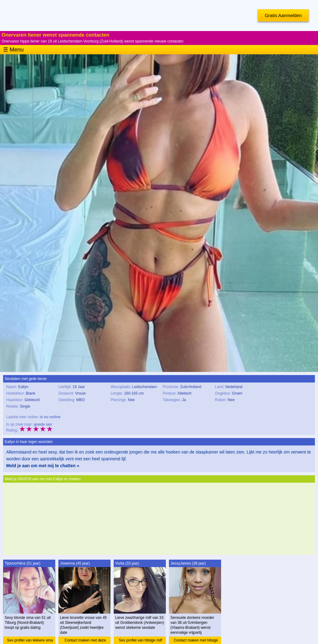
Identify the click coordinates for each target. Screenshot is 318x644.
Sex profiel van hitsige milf (141, 640)
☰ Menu (13, 50)
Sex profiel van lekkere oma (30, 640)
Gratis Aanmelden (283, 15)
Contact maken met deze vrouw (85, 641)
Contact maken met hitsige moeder (196, 641)
